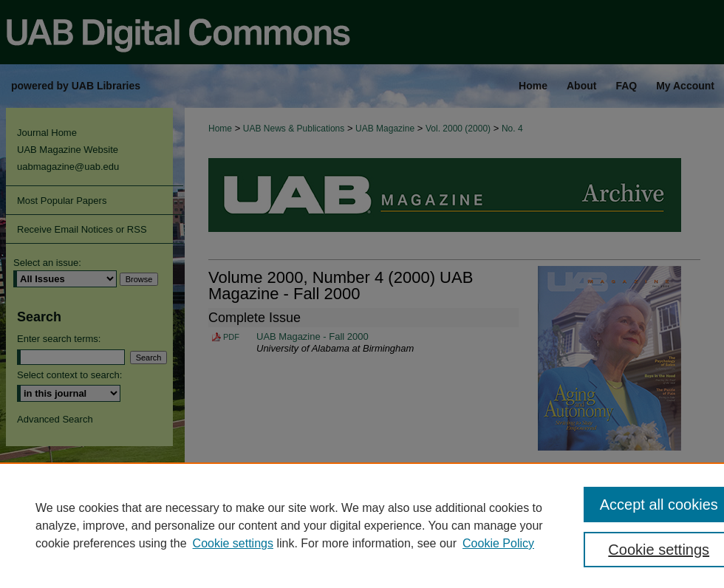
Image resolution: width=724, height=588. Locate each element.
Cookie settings (233, 543)
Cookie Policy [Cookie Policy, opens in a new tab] (498, 543)
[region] (362, 525)
